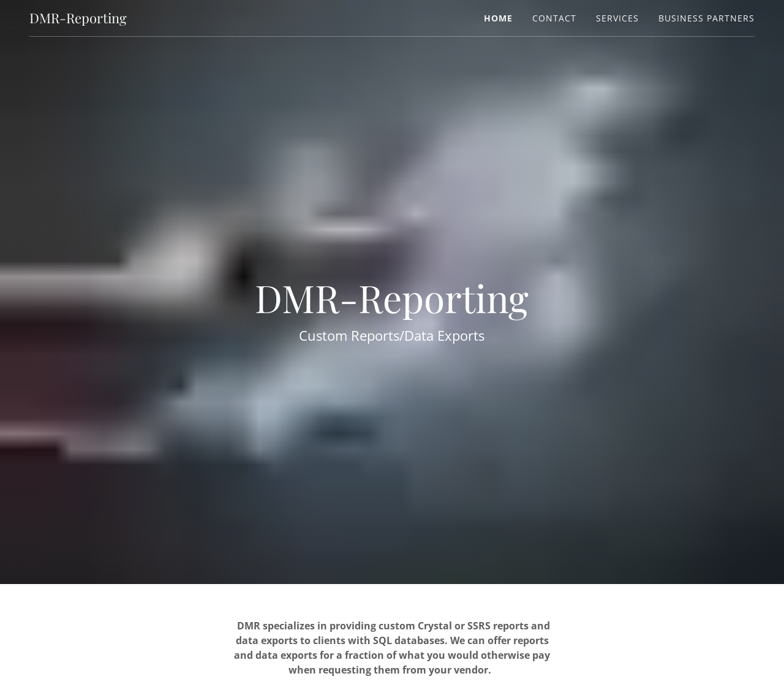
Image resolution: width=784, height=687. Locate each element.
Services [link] (617, 18)
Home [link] (498, 18)
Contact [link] (554, 18)
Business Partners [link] (707, 18)
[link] (78, 20)
